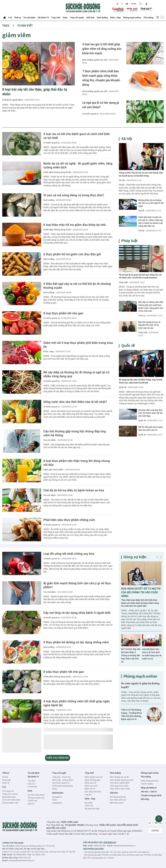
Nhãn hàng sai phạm (150, 781)
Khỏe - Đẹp (115, 18)
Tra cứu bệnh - (50, 440)
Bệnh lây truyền (117, 803)
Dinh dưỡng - (50, 200)
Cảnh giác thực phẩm (119, 786)
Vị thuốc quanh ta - (91, 114)
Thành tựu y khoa (10, 794)
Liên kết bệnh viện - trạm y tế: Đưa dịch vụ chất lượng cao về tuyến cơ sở (152, 654)
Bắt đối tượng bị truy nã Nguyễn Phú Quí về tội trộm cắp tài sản (149, 325)
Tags (8, 26)
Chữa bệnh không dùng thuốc (62, 787)
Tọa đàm (32, 781)
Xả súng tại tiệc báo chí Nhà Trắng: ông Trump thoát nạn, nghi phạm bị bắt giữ (141, 381)
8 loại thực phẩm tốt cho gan (63, 313)
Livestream (32, 787)
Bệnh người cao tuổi (93, 777)
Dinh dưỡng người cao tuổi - (96, 60)
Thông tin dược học (36, 798)
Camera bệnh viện (10, 803)
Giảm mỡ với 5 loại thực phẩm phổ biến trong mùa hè (78, 345)
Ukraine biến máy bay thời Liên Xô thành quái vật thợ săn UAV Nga (151, 413)
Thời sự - (143, 316)
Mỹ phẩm (89, 803)
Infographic (57, 803)
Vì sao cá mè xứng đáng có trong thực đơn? (74, 195)
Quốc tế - (123, 387)
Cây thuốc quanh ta (61, 783)
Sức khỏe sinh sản (118, 800)
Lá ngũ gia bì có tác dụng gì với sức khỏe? (101, 105)
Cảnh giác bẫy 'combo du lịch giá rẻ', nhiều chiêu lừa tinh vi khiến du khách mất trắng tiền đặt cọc (151, 222)
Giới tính (90, 18)
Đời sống (145, 799)
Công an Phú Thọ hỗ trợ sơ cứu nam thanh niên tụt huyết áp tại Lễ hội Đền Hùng (141, 174)
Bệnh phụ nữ (90, 783)
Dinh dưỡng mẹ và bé (119, 777)
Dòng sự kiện (135, 557)
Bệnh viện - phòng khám (63, 780)
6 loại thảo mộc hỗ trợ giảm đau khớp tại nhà (75, 225)
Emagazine (57, 797)
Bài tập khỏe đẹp (92, 809)
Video (55, 800)
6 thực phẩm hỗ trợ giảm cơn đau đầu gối (72, 254)
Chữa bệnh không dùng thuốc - (58, 172)
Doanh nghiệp (147, 784)
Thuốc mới (32, 801)
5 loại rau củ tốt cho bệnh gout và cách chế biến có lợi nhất (77, 136)
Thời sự (17, 18)
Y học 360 (56, 18)
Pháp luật (129, 241)
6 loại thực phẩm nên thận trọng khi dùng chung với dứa (77, 463)
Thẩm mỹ (89, 806)
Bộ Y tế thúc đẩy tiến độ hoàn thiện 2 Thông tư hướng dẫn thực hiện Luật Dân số (131, 656)
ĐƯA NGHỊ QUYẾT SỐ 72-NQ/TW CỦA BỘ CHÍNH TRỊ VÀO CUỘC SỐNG (141, 592)
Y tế (10, 18)
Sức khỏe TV (43, 18)
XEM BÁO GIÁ (110, 842)
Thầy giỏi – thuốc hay (62, 777)
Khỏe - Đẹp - (49, 352)
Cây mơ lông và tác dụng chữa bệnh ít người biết (77, 613)
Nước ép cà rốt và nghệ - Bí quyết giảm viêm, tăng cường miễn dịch (78, 165)
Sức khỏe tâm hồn (93, 792)
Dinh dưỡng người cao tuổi (122, 780)
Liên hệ (155, 831)
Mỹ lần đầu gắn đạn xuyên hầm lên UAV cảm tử (151, 429)
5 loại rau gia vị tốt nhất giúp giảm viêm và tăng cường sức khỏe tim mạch (102, 49)
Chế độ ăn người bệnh (120, 783)
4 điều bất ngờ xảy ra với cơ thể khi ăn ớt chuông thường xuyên (77, 286)
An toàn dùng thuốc (36, 795)
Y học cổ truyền (77, 18)
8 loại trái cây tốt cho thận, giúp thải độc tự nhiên (35, 92)
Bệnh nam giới (91, 786)
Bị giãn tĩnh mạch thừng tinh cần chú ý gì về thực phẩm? (77, 585)
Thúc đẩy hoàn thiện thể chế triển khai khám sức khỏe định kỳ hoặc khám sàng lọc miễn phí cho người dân (140, 603)
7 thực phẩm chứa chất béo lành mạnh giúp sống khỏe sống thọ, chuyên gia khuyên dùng (101, 78)
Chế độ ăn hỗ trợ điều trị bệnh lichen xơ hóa (74, 490)
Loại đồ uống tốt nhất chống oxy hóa (69, 554)
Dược (65, 18)
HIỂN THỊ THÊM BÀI (58, 758)
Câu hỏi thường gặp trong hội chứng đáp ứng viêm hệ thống (75, 433)
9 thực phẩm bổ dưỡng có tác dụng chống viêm (76, 642)
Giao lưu (31, 784)
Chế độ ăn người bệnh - (13, 100)
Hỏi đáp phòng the (118, 797)
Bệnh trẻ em (90, 789)
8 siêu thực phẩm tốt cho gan (64, 672)
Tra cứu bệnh (29, 18)
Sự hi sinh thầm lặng (11, 800)
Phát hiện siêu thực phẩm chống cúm (69, 520)
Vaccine (31, 804)
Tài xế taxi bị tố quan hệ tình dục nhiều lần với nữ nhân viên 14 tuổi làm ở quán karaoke (140, 276)
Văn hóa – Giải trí (149, 792)
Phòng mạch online (132, 18)
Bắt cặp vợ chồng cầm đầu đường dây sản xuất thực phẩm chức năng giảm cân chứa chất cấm (151, 307)
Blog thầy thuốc (9, 797)
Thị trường (148, 18)
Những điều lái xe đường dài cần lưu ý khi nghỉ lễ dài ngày (151, 203)
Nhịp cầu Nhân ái (149, 788)
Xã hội (127, 139)
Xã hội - (122, 180)
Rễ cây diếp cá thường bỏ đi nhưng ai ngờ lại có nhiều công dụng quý (76, 374)
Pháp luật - (124, 282)
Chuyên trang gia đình (151, 795)
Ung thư (88, 795)
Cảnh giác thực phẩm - (54, 470)
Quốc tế (128, 346)
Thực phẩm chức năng (120, 789)
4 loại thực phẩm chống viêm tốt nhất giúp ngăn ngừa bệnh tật (77, 703)
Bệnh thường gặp (92, 780)
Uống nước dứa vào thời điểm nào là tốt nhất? (75, 402)
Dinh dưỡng (102, 18)
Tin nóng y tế (8, 791)
